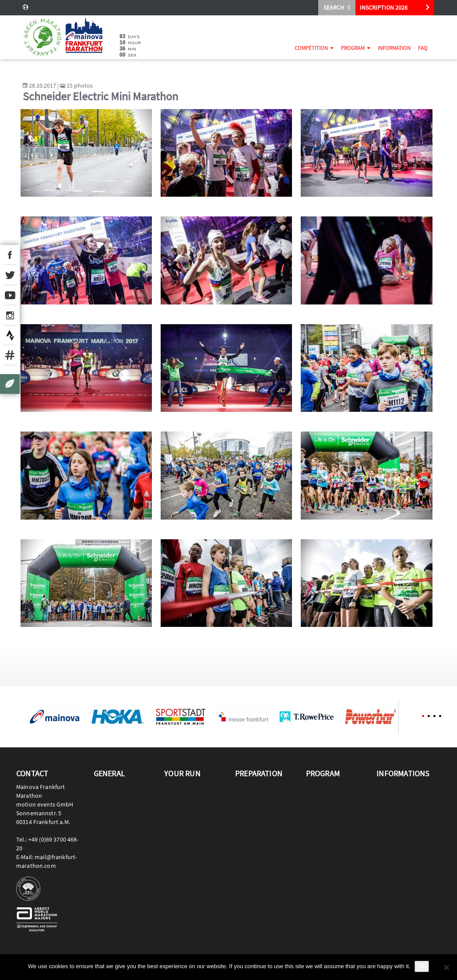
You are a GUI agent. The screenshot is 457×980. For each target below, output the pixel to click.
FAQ (423, 48)
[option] (54, 717)
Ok (422, 966)
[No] (446, 967)
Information (394, 48)
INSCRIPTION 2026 (384, 7)
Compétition (314, 48)
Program (356, 48)
